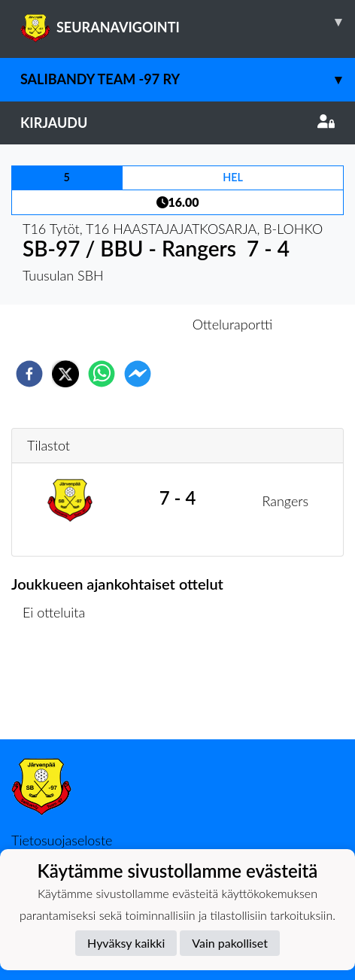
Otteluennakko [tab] (126, 324)
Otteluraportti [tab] (233, 324)
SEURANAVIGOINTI (188, 22)
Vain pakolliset (230, 943)
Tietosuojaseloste (62, 840)
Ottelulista (60, 689)
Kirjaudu (177, 123)
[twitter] (65, 374)
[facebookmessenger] (138, 374)
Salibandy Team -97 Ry (188, 79)
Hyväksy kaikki (126, 943)
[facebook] (29, 374)
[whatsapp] (102, 374)
